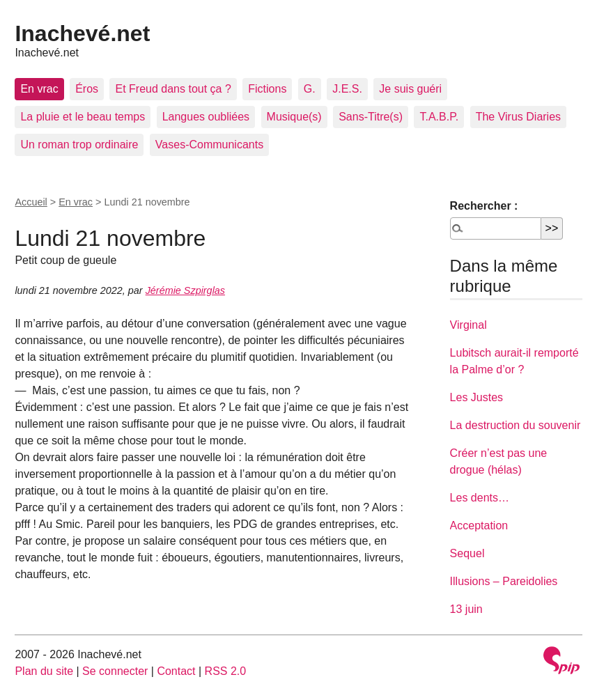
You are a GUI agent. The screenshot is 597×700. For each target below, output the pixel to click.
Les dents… (480, 498)
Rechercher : (484, 206)
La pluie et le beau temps (83, 117)
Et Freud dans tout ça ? (173, 89)
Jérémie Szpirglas (185, 290)
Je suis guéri (410, 89)
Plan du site (44, 671)
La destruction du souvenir (515, 425)
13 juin (466, 609)
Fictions (267, 89)
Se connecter (115, 671)
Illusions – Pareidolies (504, 581)
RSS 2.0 (226, 671)
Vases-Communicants (209, 145)
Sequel (467, 553)
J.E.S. (347, 89)
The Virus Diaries (518, 117)
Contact (176, 671)
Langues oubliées (206, 117)
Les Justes (476, 397)
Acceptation (479, 526)
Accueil (31, 202)
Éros (87, 89)
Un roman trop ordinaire (79, 145)
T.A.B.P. (439, 117)
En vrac (39, 89)
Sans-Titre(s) (371, 117)
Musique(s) (294, 117)
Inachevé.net (82, 33)
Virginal (468, 325)
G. (310, 89)
